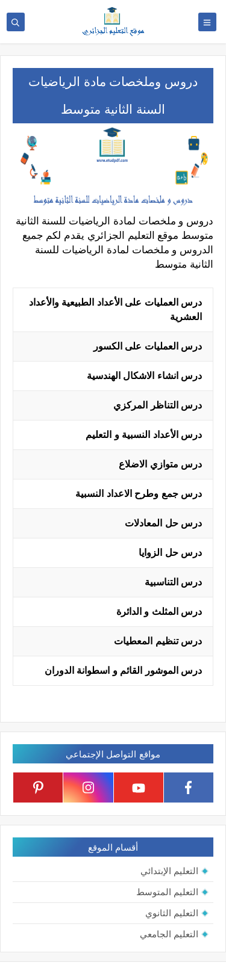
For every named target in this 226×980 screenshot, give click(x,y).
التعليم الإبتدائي (169, 871)
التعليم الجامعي (169, 934)
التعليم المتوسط (167, 892)
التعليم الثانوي (172, 913)
